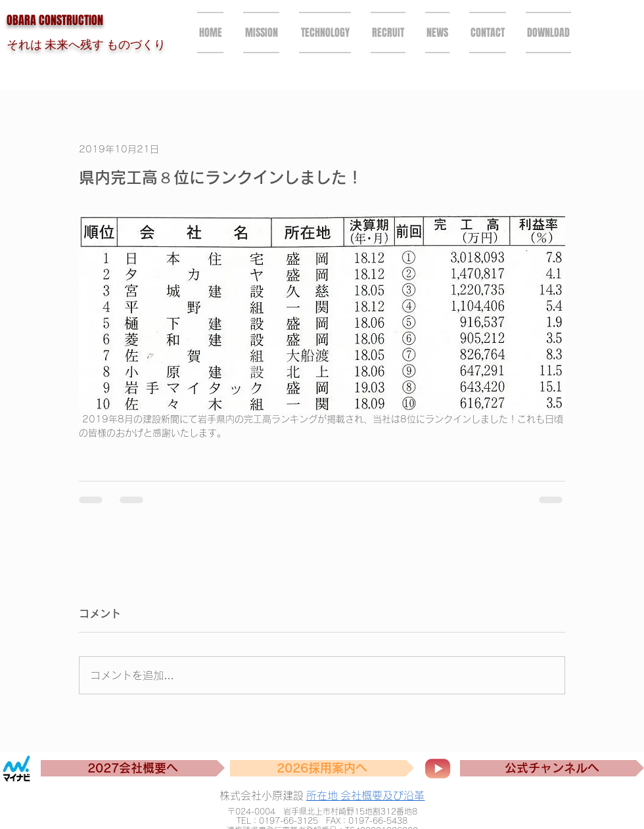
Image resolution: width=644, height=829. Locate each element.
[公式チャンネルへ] (552, 768)
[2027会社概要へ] (133, 768)
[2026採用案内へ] (322, 768)
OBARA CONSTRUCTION (55, 20)
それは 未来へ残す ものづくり (86, 44)
